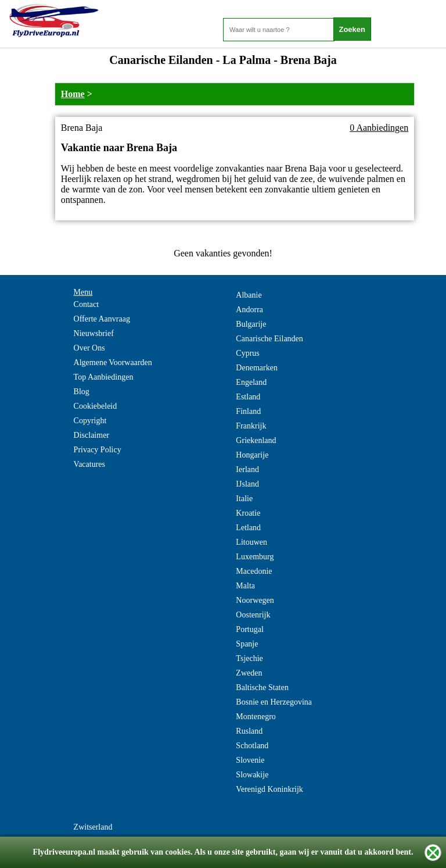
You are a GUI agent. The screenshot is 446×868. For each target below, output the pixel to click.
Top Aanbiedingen (104, 377)
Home (73, 94)
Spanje (247, 644)
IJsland (247, 484)
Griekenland (256, 440)
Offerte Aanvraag (102, 319)
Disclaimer (91, 435)
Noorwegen (255, 600)
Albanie (249, 295)
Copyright (90, 421)
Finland (248, 411)
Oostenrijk (253, 615)
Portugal (249, 629)
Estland (248, 397)
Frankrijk (251, 426)
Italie (244, 499)
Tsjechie (249, 658)
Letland (248, 528)
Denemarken (257, 368)
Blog (82, 392)
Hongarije (252, 455)
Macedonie (254, 571)
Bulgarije (251, 324)
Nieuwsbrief (94, 333)
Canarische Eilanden (269, 339)
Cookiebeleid (96, 406)
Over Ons (89, 348)
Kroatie (248, 513)
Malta (245, 586)
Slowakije (252, 775)
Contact (87, 304)
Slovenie (250, 760)
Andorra (249, 310)
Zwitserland (93, 827)
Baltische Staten (262, 687)
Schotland (252, 746)
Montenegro (256, 717)
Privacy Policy (98, 450)
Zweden (249, 673)
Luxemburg (255, 557)
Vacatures (89, 464)
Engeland (251, 382)
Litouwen (251, 542)
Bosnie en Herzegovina (274, 702)
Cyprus (247, 353)
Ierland (247, 469)
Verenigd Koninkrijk (269, 789)
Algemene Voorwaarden (113, 362)
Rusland (249, 731)
